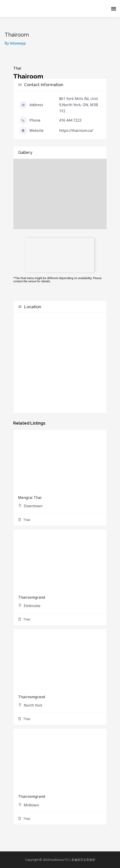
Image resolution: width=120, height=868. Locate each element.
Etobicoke (32, 606)
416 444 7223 (70, 120)
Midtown (31, 805)
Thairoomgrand (31, 597)
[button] (114, 9)
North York (33, 705)
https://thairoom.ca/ (76, 130)
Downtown (33, 506)
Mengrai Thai (30, 498)
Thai (17, 68)
